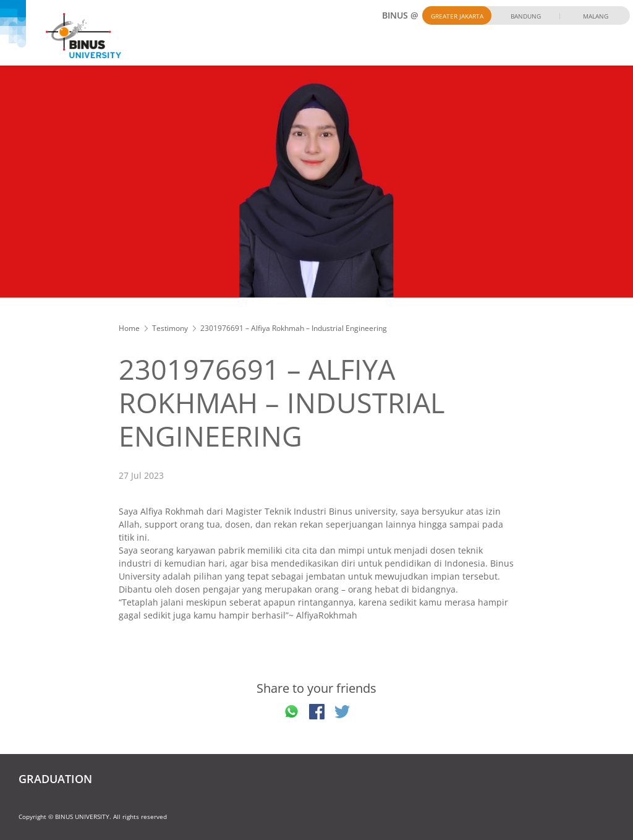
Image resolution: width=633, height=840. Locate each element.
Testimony (170, 328)
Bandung (526, 16)
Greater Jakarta (457, 16)
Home (129, 328)
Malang (596, 16)
